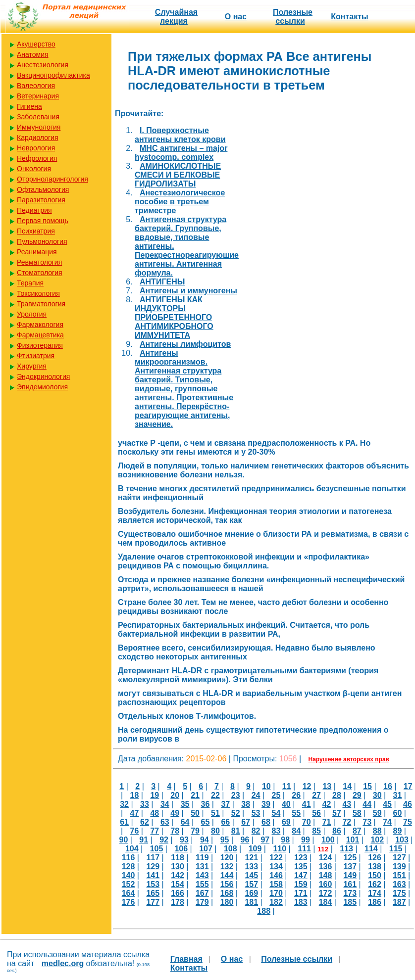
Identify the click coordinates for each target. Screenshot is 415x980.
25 (276, 795)
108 (231, 849)
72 (347, 822)
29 (357, 795)
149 (350, 875)
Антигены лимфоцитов (185, 344)
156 (227, 884)
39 (266, 804)
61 (124, 822)
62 (145, 822)
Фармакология (40, 325)
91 (144, 840)
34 (165, 804)
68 (266, 822)
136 (326, 866)
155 (202, 884)
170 (276, 893)
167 (202, 893)
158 (276, 884)
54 (276, 813)
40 (286, 804)
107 (206, 849)
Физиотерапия (40, 345)
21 (195, 795)
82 (256, 831)
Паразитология (41, 200)
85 (316, 831)
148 (326, 875)
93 (184, 840)
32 (124, 804)
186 (375, 902)
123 (301, 858)
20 (175, 795)
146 (276, 875)
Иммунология (39, 127)
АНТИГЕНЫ (162, 282)
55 (296, 813)
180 (227, 902)
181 (251, 902)
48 (155, 813)
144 (227, 875)
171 (301, 893)
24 (256, 795)
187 (399, 902)
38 (246, 804)
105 (157, 849)
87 (357, 831)
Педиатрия (34, 210)
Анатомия (33, 54)
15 (367, 786)
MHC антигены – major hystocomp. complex (181, 153)
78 (175, 831)
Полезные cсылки (293, 17)
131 (202, 866)
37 (225, 804)
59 (377, 813)
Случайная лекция (176, 17)
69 (286, 822)
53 (256, 813)
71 (327, 822)
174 (375, 893)
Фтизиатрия (36, 356)
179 (202, 902)
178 (178, 902)
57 (337, 813)
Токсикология (38, 293)
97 (265, 840)
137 (350, 866)
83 (276, 831)
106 (181, 849)
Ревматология (39, 262)
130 (178, 866)
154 (178, 884)
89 (398, 831)
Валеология (36, 86)
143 (202, 875)
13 (327, 786)
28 (337, 795)
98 (285, 840)
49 (175, 813)
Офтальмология (43, 189)
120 (227, 858)
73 (367, 822)
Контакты (349, 17)
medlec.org (63, 963)
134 (276, 866)
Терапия (30, 283)
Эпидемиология (42, 387)
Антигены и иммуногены (188, 291)
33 (145, 804)
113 (346, 849)
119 (202, 858)
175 (399, 893)
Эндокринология (43, 376)
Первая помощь (43, 221)
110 (280, 849)
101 (353, 840)
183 (301, 902)
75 (408, 822)
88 (377, 831)
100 (328, 840)
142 (178, 875)
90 (124, 840)
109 (255, 849)
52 (236, 813)
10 (266, 786)
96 (245, 840)
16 (388, 786)
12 (307, 786)
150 (375, 875)
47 (135, 813)
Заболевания (38, 117)
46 (408, 804)
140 (129, 875)
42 (327, 804)
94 (205, 840)
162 (375, 884)
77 (155, 831)
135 (301, 866)
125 (350, 858)
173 (350, 893)
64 (185, 822)
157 (251, 884)
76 (135, 831)
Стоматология (40, 273)
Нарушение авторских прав (349, 759)
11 (287, 786)
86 (337, 831)
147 (301, 875)
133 (251, 866)
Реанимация (37, 252)
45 (387, 804)
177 (153, 902)
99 (306, 840)
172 (326, 893)
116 (129, 858)
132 (227, 866)
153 (153, 884)
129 (153, 866)
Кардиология (38, 138)
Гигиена (29, 106)
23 (236, 795)
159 (301, 884)
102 (377, 840)
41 (307, 804)
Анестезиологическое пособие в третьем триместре (180, 202)
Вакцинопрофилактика (53, 75)
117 (153, 858)
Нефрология (37, 158)
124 (326, 858)
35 (185, 804)
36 (206, 804)
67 (246, 822)
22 (215, 795)
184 (326, 902)
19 (155, 795)
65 (206, 822)
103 (402, 840)
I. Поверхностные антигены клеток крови (180, 135)
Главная (186, 959)
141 (153, 875)
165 (153, 893)
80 (215, 831)
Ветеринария (38, 96)
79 (195, 831)
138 (375, 866)
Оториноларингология (52, 179)
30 (377, 795)
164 (129, 893)
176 (129, 902)
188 (264, 911)
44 (367, 804)
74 (387, 822)
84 (296, 831)
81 (236, 831)
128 (129, 866)
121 (251, 858)
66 (225, 822)
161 (350, 884)
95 (225, 840)
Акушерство (36, 44)
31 (398, 795)
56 (316, 813)
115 (396, 849)
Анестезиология (43, 65)
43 (347, 804)
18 (135, 795)
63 (165, 822)
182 (276, 902)
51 (215, 813)
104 (132, 849)
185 (350, 902)
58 (357, 813)
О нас (236, 17)
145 (251, 875)
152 (129, 884)
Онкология (34, 169)
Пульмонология (42, 241)
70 (307, 822)
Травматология (41, 304)
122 (276, 858)
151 (399, 875)
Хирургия (32, 366)
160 (326, 884)
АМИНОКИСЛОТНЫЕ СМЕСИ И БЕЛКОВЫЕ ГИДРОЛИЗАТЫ (178, 175)
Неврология (36, 148)
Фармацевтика (40, 335)
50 (195, 813)
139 (399, 866)
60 (398, 813)
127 (399, 858)
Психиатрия (36, 231)
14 (347, 786)
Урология (32, 314)
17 (408, 786)
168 (227, 893)
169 (251, 893)
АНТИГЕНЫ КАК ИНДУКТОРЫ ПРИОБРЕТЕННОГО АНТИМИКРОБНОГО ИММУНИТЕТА (174, 317)
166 (178, 893)
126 (375, 858)
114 (371, 849)
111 (304, 849)
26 (296, 795)
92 (164, 840)
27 (316, 795)
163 (399, 884)
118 (178, 858)
